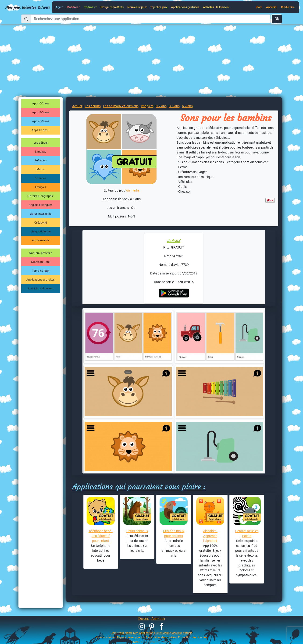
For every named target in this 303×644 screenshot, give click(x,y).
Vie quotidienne (41, 231)
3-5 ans (174, 106)
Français (41, 187)
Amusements (41, 240)
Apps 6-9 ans (41, 121)
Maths (41, 169)
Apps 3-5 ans (41, 112)
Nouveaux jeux (137, 7)
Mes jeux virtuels (182, 633)
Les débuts (41, 143)
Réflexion (41, 160)
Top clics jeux (159, 7)
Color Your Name (122, 633)
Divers (144, 619)
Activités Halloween (216, 7)
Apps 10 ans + (41, 130)
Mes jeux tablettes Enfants (28, 7)
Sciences (41, 178)
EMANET (137, 642)
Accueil (77, 106)
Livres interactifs (41, 214)
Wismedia (132, 190)
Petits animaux (137, 531)
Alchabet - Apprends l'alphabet (210, 536)
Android (271, 7)
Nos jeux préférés (112, 7)
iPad (259, 7)
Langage (41, 151)
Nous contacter (105, 637)
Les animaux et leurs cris (121, 106)
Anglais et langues (41, 205)
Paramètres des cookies (161, 637)
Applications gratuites (185, 7)
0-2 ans (161, 106)
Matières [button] (72, 7)
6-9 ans (187, 106)
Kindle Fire (288, 7)
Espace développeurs (130, 637)
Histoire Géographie (41, 196)
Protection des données (193, 637)
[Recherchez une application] (151, 19)
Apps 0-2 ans (41, 103)
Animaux (158, 619)
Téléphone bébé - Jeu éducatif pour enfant (101, 536)
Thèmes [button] (89, 7)
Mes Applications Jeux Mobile (152, 633)
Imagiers (147, 106)
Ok (277, 19)
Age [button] (58, 7)
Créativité (41, 222)
